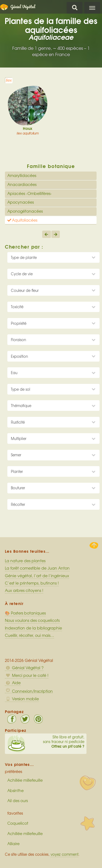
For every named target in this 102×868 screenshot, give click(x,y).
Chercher (75, 8)
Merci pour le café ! (27, 675)
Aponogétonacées (25, 211)
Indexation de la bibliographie (33, 628)
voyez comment (64, 854)
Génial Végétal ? (24, 668)
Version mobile (22, 699)
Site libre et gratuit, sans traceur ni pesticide (46, 742)
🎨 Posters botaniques (25, 613)
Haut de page (94, 545)
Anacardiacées (22, 184)
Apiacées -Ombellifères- (30, 193)
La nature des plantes (25, 561)
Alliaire (13, 843)
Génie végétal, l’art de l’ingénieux (37, 576)
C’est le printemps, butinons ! (32, 583)
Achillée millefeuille (25, 780)
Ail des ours (18, 800)
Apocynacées (21, 202)
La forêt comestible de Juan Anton (37, 568)
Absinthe (16, 790)
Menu (92, 8)
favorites (15, 813)
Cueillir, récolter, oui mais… (30, 635)
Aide (13, 683)
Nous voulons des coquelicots (32, 620)
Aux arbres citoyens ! (24, 590)
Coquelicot (18, 823)
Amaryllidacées (22, 175)
